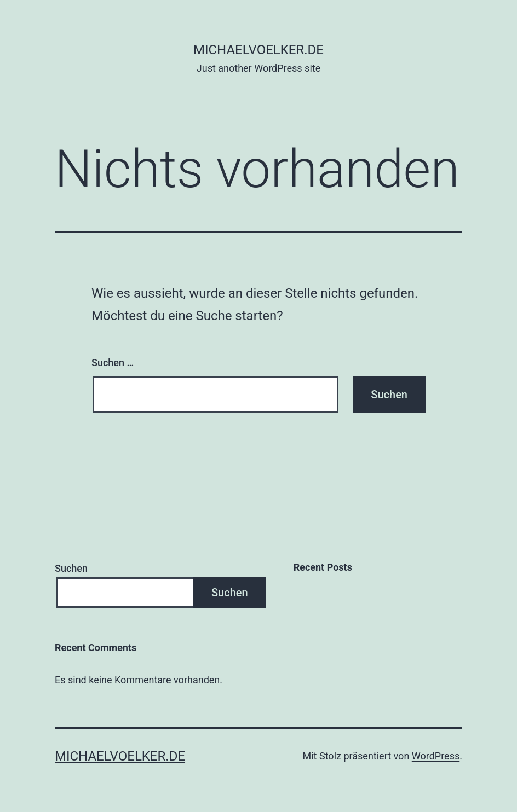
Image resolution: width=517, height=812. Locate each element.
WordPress (436, 756)
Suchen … (113, 362)
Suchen (71, 568)
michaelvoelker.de (258, 50)
